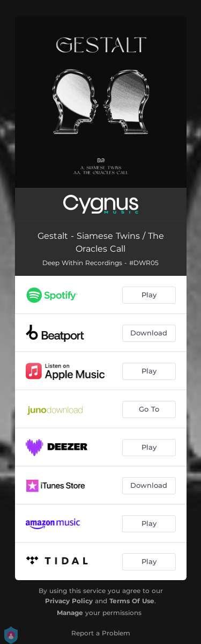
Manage (70, 613)
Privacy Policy (69, 601)
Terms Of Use (132, 601)
